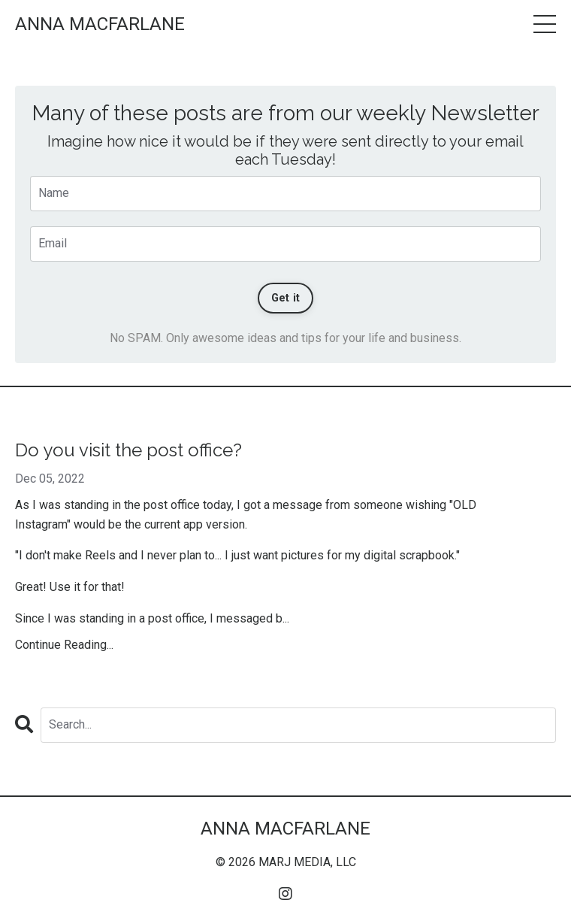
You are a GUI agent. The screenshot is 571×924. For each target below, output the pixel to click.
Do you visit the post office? (128, 450)
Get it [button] (286, 298)
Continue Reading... (64, 645)
